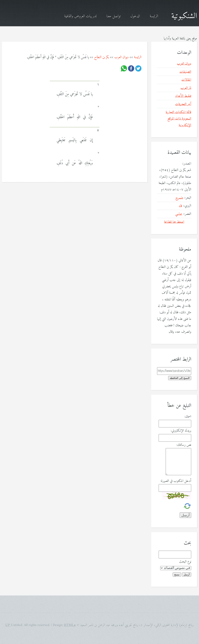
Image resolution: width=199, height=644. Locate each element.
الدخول (135, 16)
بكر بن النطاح (102, 57)
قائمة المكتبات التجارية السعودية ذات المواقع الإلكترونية (178, 119)
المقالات (186, 80)
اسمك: (188, 417)
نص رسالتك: (184, 445)
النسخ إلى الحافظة (180, 378)
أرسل (187, 575)
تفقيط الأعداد (183, 96)
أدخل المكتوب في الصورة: (176, 481)
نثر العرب (186, 88)
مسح (177, 575)
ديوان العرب (121, 57)
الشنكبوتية (184, 16)
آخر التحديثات (183, 104)
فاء (180, 206)
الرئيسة (154, 16)
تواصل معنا (113, 16)
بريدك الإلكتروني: (181, 431)
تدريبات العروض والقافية (80, 16)
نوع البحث (185, 562)
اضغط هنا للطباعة (174, 222)
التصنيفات (185, 72)
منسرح (179, 198)
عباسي (179, 214)
